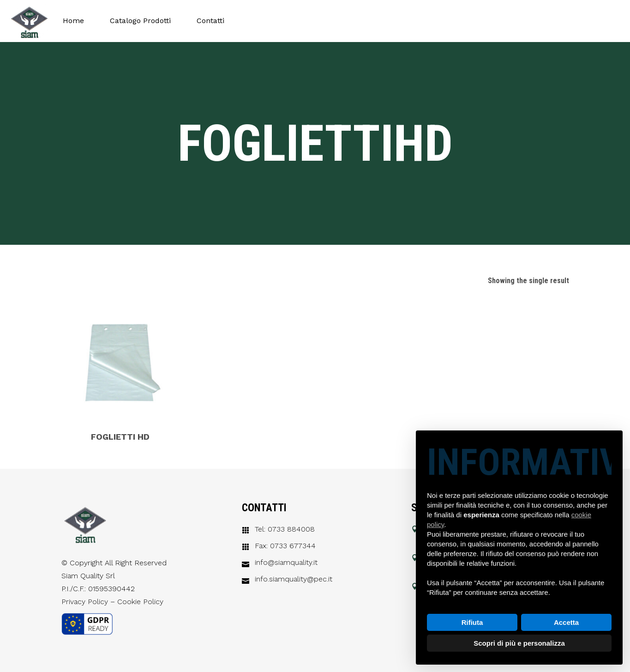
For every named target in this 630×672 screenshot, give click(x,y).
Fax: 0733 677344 (285, 546)
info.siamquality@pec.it (294, 579)
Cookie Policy (140, 602)
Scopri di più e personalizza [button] (519, 643)
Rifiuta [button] (472, 622)
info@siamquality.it (286, 563)
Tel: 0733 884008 (285, 529)
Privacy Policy (85, 602)
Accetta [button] (566, 622)
